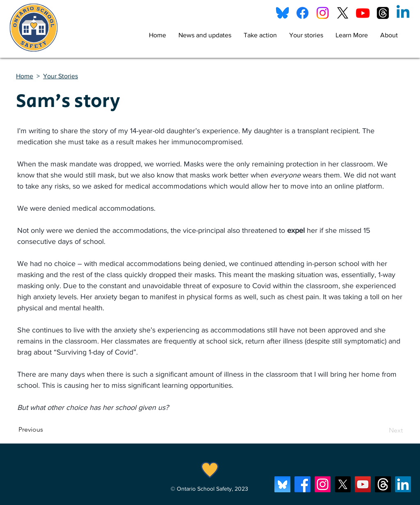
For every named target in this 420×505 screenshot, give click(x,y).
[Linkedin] (403, 13)
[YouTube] (363, 484)
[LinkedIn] (403, 484)
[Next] (382, 430)
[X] (343, 13)
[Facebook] (302, 13)
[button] (260, 35)
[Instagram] (323, 13)
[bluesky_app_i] (282, 484)
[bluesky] (282, 13)
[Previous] (46, 430)
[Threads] (383, 13)
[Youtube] (363, 13)
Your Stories (60, 76)
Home (25, 76)
